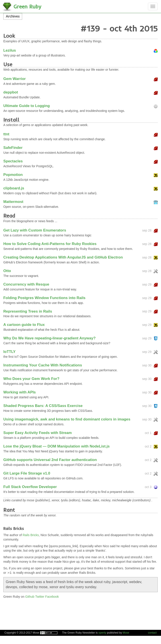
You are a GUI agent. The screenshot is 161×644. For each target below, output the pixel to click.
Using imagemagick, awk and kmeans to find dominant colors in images (67, 419)
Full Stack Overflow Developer (30, 487)
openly (102, 633)
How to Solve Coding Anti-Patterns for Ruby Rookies (50, 244)
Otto (7, 271)
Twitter (40, 597)
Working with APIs (19, 392)
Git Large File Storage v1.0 (27, 473)
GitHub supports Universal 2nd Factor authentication (50, 460)
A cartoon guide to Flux (24, 325)
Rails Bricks (31, 535)
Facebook (52, 597)
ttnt (6, 134)
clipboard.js (14, 188)
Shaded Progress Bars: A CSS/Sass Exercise (43, 406)
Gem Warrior (15, 79)
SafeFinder (13, 148)
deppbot (11, 92)
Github (30, 597)
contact (152, 633)
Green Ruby (27, 6)
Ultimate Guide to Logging (27, 106)
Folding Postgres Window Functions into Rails (44, 298)
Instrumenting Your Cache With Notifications (43, 365)
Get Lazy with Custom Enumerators (35, 230)
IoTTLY (9, 352)
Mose (126, 633)
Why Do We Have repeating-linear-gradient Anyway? (49, 338)
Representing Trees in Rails (28, 311)
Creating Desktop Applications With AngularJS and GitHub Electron (63, 257)
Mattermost (13, 202)
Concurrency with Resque (26, 284)
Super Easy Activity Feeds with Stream (38, 433)
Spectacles (13, 161)
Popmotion (13, 175)
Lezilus (10, 50)
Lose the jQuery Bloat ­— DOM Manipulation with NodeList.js (56, 446)
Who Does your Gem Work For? (31, 379)
